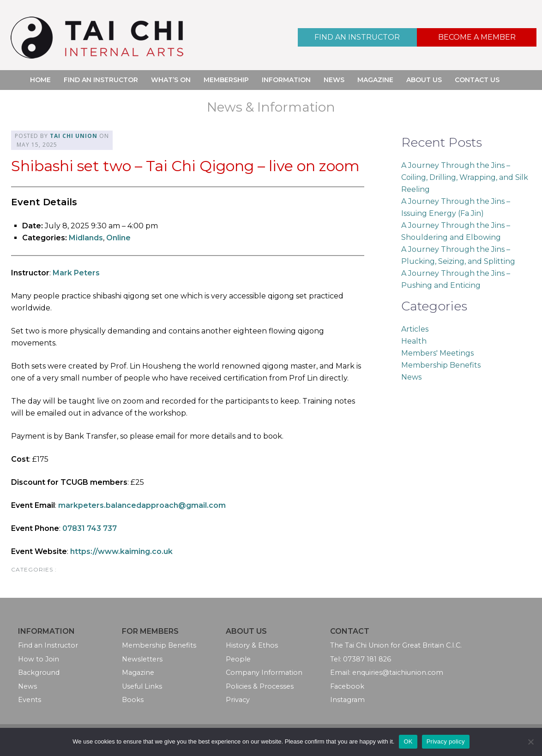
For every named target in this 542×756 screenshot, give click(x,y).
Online (118, 238)
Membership (226, 80)
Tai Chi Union (74, 136)
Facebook (347, 686)
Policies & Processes (260, 686)
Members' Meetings (437, 353)
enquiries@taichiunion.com (398, 673)
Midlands (86, 238)
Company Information (264, 673)
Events (30, 700)
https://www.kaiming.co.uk (121, 551)
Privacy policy (446, 741)
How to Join (39, 659)
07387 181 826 (367, 659)
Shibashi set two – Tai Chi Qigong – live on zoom (185, 166)
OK (408, 741)
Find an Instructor (357, 37)
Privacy (238, 700)
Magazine (375, 80)
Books (133, 700)
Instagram (347, 700)
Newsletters (142, 659)
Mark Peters (76, 273)
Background (39, 673)
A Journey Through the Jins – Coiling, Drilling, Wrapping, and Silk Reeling (465, 177)
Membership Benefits (441, 365)
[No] (530, 742)
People (238, 659)
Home (40, 80)
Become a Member (477, 37)
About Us (424, 80)
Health (414, 341)
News (334, 80)
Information (286, 80)
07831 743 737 (90, 528)
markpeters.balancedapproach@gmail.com (142, 505)
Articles (415, 329)
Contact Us (477, 80)
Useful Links (142, 686)
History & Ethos (252, 645)
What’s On (171, 80)
